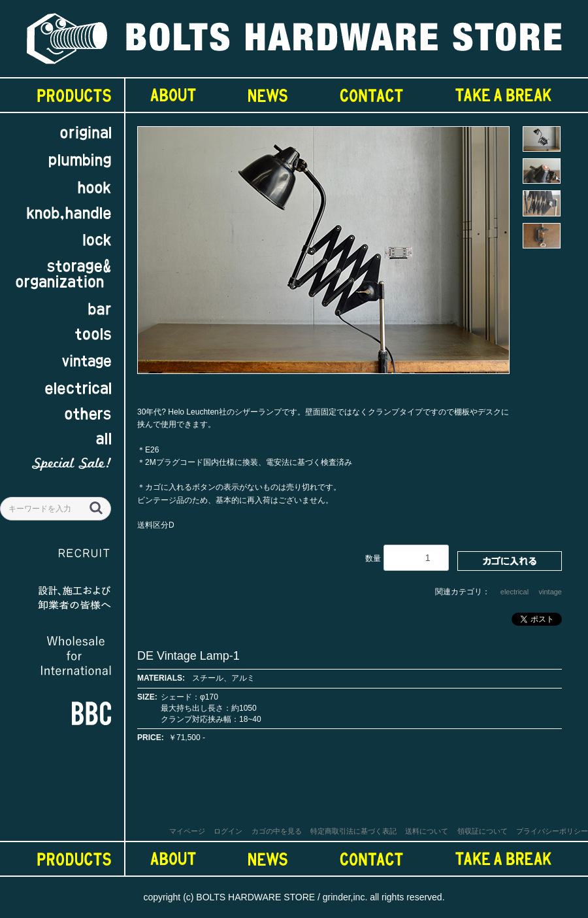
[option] (323, 256)
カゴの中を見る (277, 831)
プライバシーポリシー (552, 831)
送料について (427, 831)
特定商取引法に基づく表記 (353, 831)
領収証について (482, 831)
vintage (550, 592)
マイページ (187, 831)
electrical (514, 592)
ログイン (228, 831)
